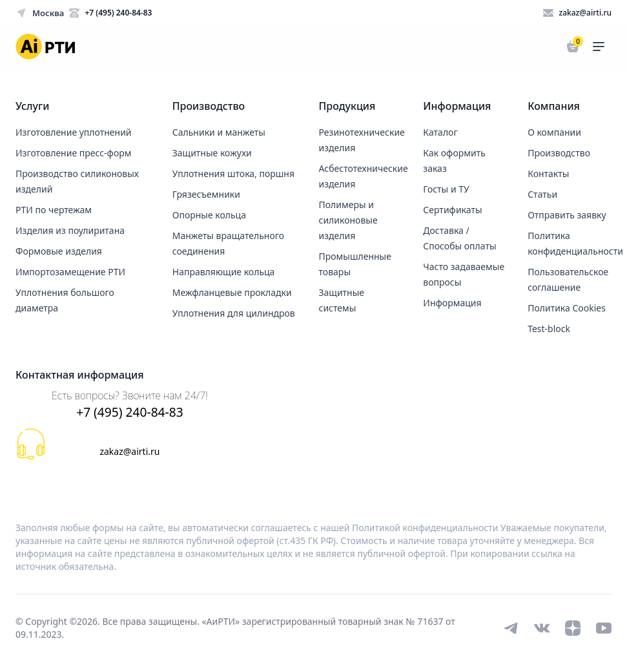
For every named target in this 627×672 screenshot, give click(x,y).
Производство (559, 153)
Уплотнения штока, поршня (233, 173)
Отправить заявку (567, 215)
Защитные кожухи (212, 153)
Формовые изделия (59, 251)
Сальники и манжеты (219, 132)
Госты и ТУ (446, 189)
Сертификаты (452, 210)
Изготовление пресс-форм (74, 153)
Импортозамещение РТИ (70, 272)
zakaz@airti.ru (129, 451)
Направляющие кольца (224, 272)
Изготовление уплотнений (74, 132)
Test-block (549, 329)
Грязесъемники (206, 194)
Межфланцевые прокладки (232, 292)
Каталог (440, 132)
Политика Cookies (567, 308)
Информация (452, 303)
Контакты (548, 173)
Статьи (542, 194)
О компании (554, 132)
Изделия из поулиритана (70, 230)
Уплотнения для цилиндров (234, 313)
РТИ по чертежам (54, 210)
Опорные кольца (209, 215)
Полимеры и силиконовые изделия (348, 220)
